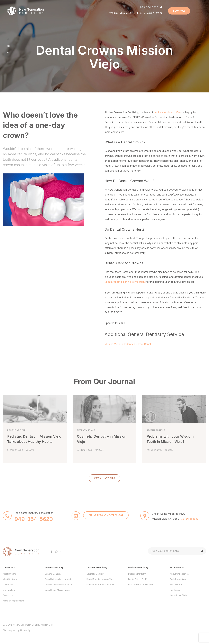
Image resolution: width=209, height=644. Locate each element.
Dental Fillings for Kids (139, 576)
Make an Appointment (13, 598)
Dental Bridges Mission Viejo (58, 576)
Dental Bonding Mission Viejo (100, 576)
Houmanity (25, 627)
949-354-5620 (149, 7)
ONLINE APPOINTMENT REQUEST (106, 512)
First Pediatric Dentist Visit (141, 582)
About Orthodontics (179, 571)
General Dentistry (53, 571)
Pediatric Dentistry (137, 571)
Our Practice (9, 587)
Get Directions (190, 516)
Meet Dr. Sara (9, 571)
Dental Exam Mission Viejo (57, 587)
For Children (176, 582)
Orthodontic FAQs (179, 592)
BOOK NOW (179, 11)
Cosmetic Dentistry (95, 571)
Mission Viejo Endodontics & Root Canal (128, 344)
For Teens (175, 587)
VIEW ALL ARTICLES (105, 475)
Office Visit (8, 582)
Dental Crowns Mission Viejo (58, 582)
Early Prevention (178, 576)
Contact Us (8, 592)
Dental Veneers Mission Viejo (101, 582)
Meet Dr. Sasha (10, 576)
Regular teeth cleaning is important (125, 282)
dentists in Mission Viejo (168, 112)
